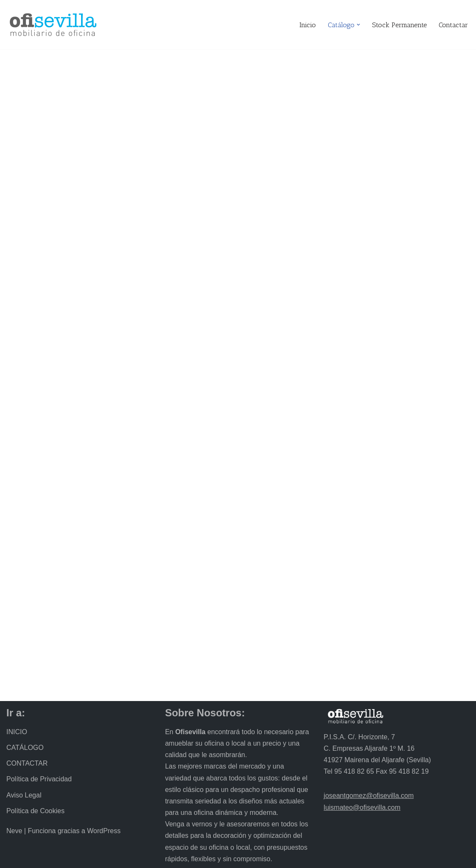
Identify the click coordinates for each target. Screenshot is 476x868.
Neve (14, 831)
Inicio (308, 25)
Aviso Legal (24, 795)
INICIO (17, 732)
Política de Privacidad (39, 779)
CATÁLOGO (25, 748)
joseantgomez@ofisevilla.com (369, 796)
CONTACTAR (27, 763)
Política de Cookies (35, 811)
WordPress (104, 831)
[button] (358, 25)
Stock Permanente (399, 25)
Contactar (453, 25)
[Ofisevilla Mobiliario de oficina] (53, 25)
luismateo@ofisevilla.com (362, 807)
